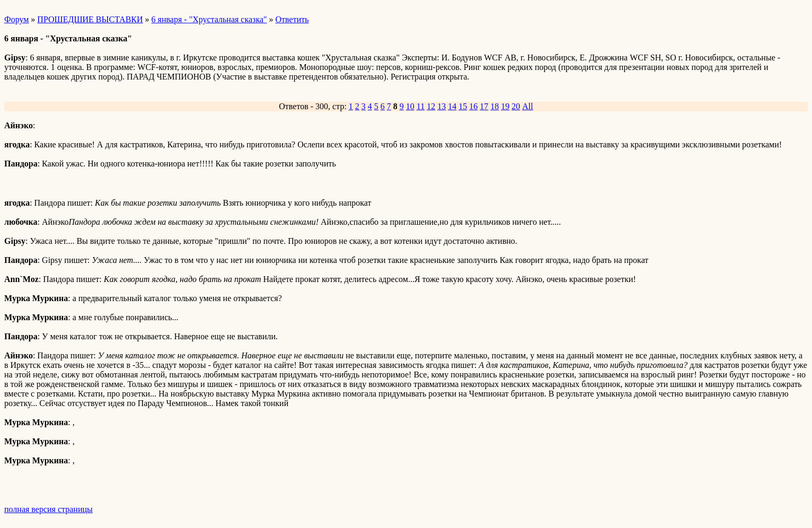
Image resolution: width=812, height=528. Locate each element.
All (527, 106)
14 (452, 106)
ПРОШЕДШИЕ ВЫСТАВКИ (90, 19)
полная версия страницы (48, 509)
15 (463, 106)
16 (473, 106)
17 (484, 106)
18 (495, 106)
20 (516, 106)
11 (421, 106)
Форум (16, 19)
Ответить (292, 19)
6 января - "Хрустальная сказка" (209, 19)
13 (442, 106)
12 (431, 106)
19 (505, 106)
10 (410, 106)
